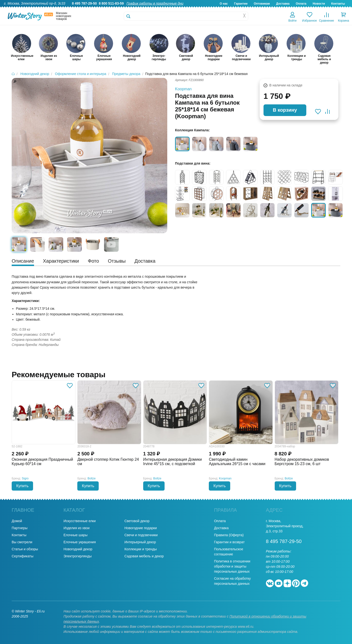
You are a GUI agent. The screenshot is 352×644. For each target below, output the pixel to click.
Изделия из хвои (76, 528)
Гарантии (241, 4)
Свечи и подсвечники (141, 535)
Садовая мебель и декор (144, 556)
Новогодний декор (78, 549)
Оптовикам (262, 4)
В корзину (285, 110)
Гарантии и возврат (229, 542)
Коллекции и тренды (141, 549)
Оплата (301, 4)
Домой (17, 521)
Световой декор (137, 521)
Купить (22, 486)
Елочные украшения (80, 542)
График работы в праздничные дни (155, 3)
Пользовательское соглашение (229, 552)
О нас (224, 4)
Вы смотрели (22, 542)
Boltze (92, 478)
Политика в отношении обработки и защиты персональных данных (232, 566)
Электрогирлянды (78, 556)
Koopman (183, 89)
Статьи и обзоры (25, 549)
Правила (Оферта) (229, 535)
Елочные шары (75, 535)
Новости (319, 4)
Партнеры (20, 528)
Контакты (338, 4)
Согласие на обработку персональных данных (232, 581)
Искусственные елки (79, 521)
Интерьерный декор (140, 542)
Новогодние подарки (141, 528)
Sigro (25, 478)
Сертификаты (22, 556)
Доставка (283, 4)
